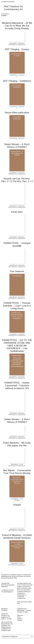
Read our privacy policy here (24, 603)
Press (19, 617)
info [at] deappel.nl (7, 592)
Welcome (20, 615)
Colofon (20, 620)
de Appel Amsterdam (8, 2)
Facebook (4, 610)
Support (20, 619)
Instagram (4, 609)
